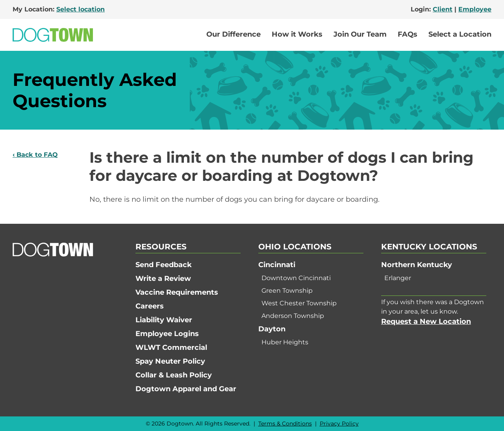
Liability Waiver (164, 320)
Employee (475, 9)
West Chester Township (299, 303)
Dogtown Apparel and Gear (186, 389)
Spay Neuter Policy (170, 361)
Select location (81, 9)
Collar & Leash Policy (174, 375)
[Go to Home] (53, 35)
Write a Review (163, 279)
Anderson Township (293, 316)
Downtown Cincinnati (296, 278)
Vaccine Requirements (177, 292)
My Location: (59, 9)
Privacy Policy (339, 424)
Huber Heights (285, 342)
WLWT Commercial (171, 347)
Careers (150, 306)
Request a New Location (426, 321)
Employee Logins (167, 334)
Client (443, 9)
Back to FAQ (37, 155)
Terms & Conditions (285, 424)
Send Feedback (164, 265)
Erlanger (398, 278)
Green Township (287, 291)
